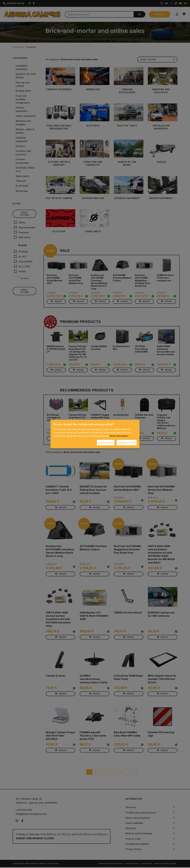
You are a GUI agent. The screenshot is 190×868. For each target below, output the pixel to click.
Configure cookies (127, 442)
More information (119, 436)
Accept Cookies (106, 442)
